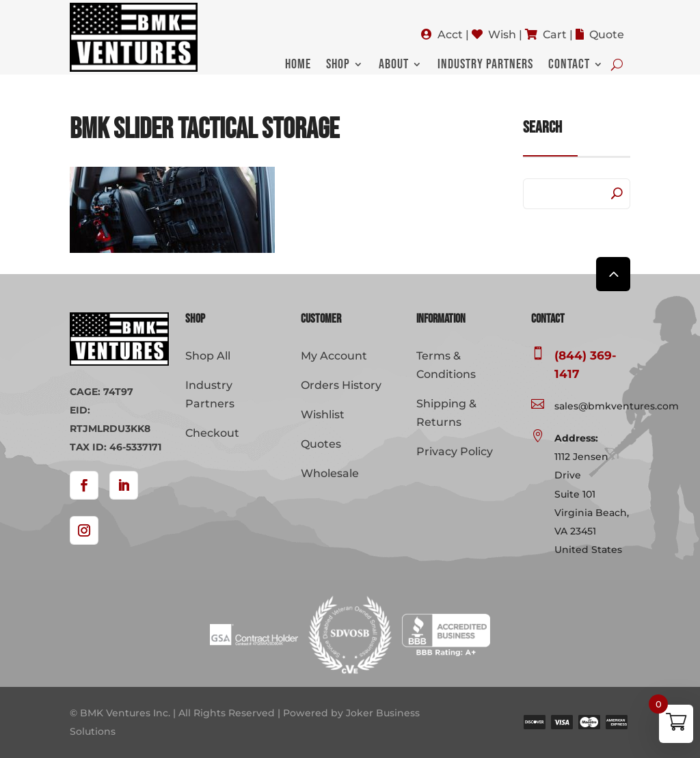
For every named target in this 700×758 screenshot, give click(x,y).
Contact (569, 66)
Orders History (341, 385)
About (394, 66)
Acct (450, 35)
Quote (607, 35)
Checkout (212, 433)
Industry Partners (485, 66)
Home (298, 66)
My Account (334, 356)
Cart (555, 35)
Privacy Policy (455, 451)
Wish (502, 35)
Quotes (321, 444)
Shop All (208, 356)
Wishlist (323, 415)
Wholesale (330, 473)
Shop (338, 66)
